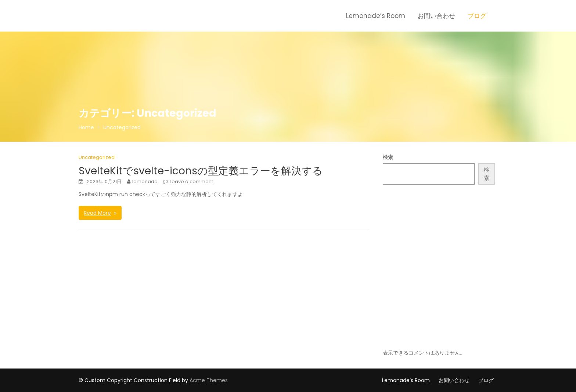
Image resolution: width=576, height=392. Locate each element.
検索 (388, 157)
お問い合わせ (436, 16)
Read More (97, 213)
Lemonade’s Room (376, 16)
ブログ (477, 16)
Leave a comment (191, 182)
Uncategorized (97, 157)
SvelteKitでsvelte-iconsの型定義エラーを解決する (201, 171)
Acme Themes (209, 380)
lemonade (145, 182)
